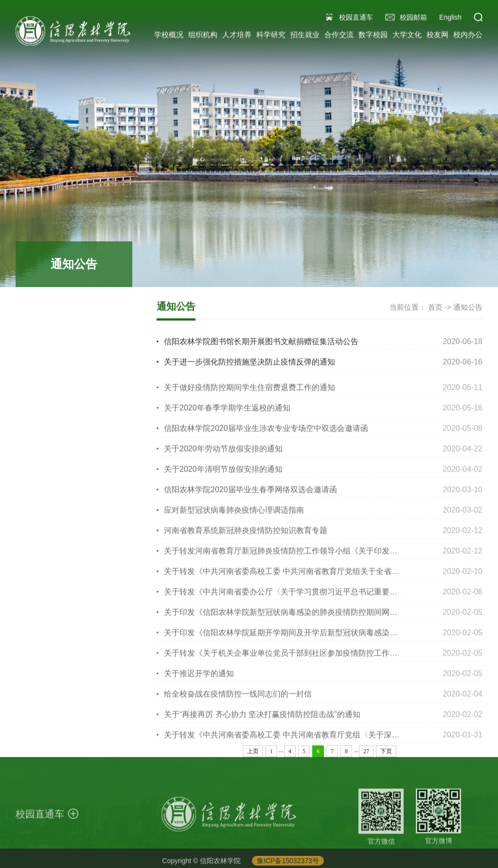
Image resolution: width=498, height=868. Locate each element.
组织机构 (203, 36)
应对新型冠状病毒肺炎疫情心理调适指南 (234, 515)
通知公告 (468, 308)
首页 (435, 308)
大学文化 (407, 36)
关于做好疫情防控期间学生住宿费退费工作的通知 (249, 392)
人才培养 (237, 36)
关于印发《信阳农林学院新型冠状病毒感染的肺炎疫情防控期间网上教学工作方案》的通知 (320, 617)
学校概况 (169, 36)
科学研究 (271, 36)
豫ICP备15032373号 (288, 863)
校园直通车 (356, 19)
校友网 (437, 36)
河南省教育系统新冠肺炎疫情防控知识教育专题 (246, 535)
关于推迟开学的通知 (199, 678)
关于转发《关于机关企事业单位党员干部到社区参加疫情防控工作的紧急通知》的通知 (312, 658)
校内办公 (468, 36)
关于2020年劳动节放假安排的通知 (223, 454)
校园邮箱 (413, 19)
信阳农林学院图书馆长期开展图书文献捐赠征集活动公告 (261, 342)
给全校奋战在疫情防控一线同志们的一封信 (238, 699)
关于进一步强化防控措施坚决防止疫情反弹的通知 (249, 362)
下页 (386, 751)
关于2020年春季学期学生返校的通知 (227, 413)
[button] (478, 19)
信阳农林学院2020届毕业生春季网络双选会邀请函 (250, 495)
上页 (253, 751)
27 (366, 751)
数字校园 (373, 36)
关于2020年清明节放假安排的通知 (223, 474)
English (450, 19)
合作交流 (339, 36)
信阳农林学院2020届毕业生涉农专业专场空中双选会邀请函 (266, 433)
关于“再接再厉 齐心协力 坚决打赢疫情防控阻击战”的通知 (262, 719)
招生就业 (305, 36)
